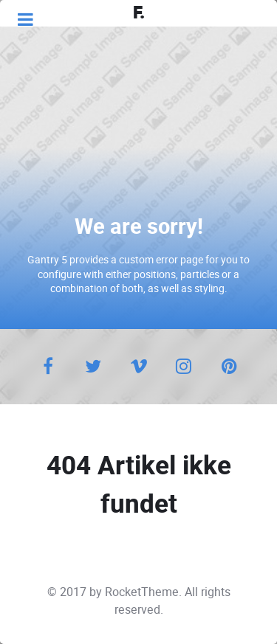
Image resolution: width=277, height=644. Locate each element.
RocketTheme (142, 592)
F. (139, 13)
